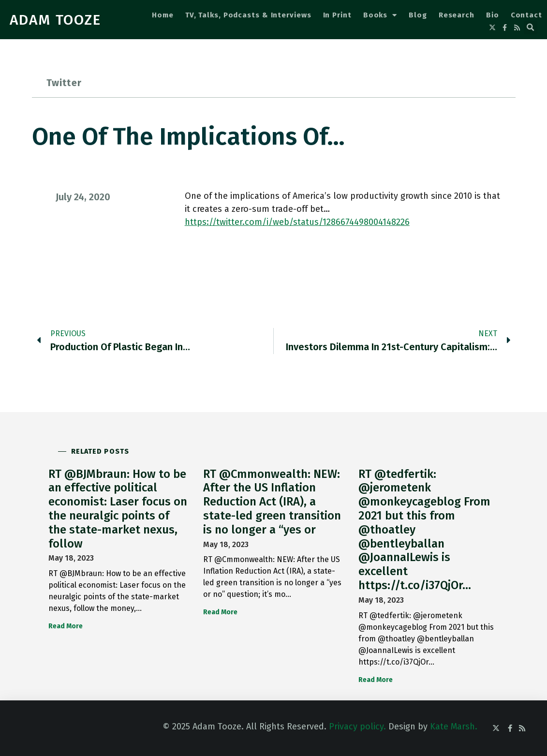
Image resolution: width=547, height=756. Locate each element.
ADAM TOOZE (55, 20)
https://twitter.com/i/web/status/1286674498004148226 (297, 222)
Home (163, 15)
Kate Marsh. (454, 726)
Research (457, 15)
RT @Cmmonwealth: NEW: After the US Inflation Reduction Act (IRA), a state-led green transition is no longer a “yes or (272, 502)
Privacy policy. (357, 726)
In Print (337, 15)
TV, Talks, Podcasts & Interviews (248, 15)
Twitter (64, 83)
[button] (531, 28)
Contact (526, 15)
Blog (418, 15)
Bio (493, 15)
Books (380, 15)
